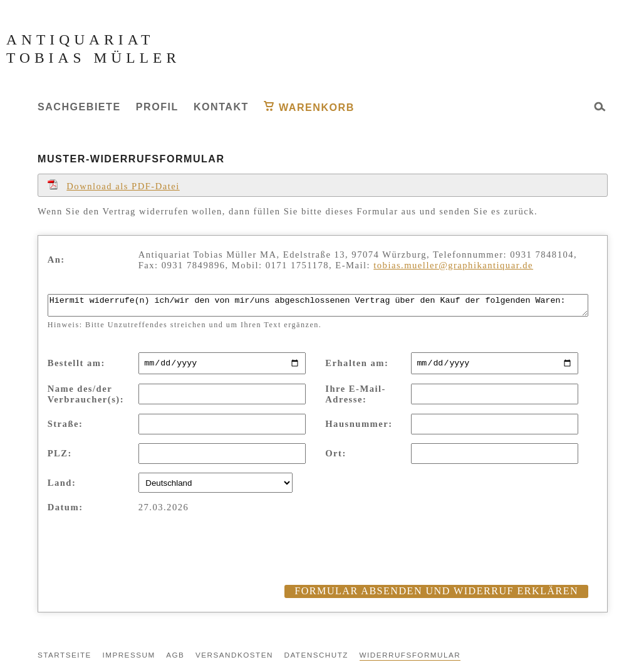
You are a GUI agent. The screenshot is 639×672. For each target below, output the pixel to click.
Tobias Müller (93, 58)
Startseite (65, 660)
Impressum (128, 660)
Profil (157, 107)
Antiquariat (80, 39)
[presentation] (143, 565)
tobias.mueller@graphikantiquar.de (453, 265)
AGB (175, 660)
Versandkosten (234, 660)
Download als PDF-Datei (114, 186)
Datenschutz (316, 660)
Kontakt (221, 107)
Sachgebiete (79, 107)
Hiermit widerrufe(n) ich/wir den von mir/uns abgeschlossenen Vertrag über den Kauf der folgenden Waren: (318, 307)
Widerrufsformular (410, 660)
